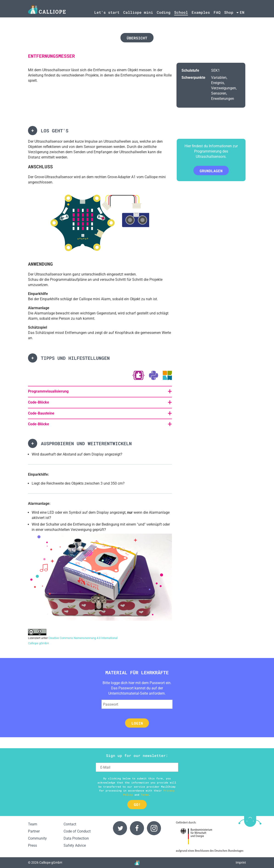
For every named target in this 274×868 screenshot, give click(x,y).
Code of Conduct (77, 831)
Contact (70, 824)
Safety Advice (75, 845)
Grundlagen (211, 171)
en (242, 12)
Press (32, 845)
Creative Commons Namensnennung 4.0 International (83, 638)
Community (37, 838)
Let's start (107, 12)
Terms (145, 795)
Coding (164, 12)
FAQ (217, 12)
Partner (34, 831)
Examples (201, 12)
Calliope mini (138, 12)
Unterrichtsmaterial (124, 693)
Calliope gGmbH (38, 643)
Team (33, 824)
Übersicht (137, 38)
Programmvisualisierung (48, 391)
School (181, 12)
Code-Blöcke (39, 402)
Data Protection (76, 838)
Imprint (241, 863)
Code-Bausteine (41, 413)
